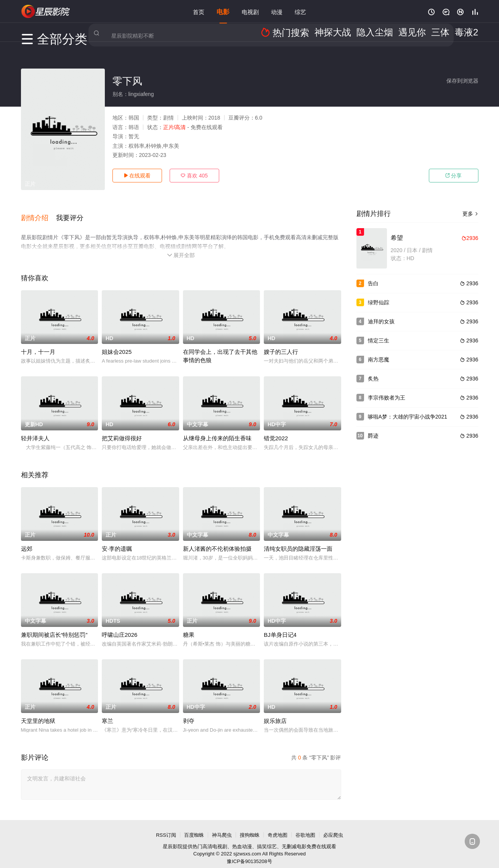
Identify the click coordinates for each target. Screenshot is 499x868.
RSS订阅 (166, 826)
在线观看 (137, 176)
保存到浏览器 (462, 81)
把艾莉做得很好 (122, 429)
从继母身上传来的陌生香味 (217, 429)
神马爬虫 (222, 826)
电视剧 (250, 11)
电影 (223, 11)
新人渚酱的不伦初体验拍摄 (217, 540)
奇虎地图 (278, 826)
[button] (39, 213)
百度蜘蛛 (194, 826)
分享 (454, 176)
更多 (470, 214)
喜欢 (194, 176)
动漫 (277, 11)
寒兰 (108, 712)
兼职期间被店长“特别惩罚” (54, 626)
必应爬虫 (333, 826)
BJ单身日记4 (280, 626)
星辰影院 (173, 838)
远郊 (27, 540)
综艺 (300, 11)
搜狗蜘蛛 (250, 826)
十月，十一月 (38, 343)
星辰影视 (46, 11)
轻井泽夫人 (35, 429)
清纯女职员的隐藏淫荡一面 (298, 540)
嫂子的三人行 (281, 343)
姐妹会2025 (117, 343)
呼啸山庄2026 (120, 626)
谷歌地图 (305, 826)
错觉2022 (276, 429)
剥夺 (189, 712)
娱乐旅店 (275, 712)
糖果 (189, 626)
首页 (199, 11)
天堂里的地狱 (38, 712)
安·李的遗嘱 (117, 540)
